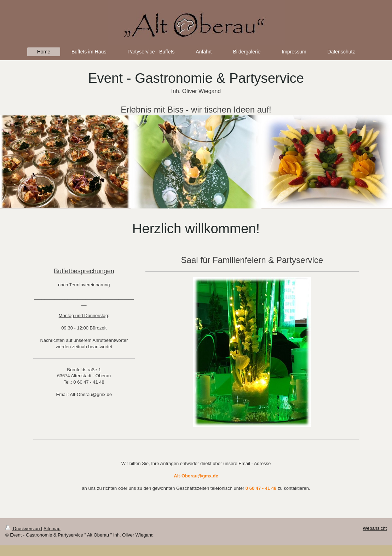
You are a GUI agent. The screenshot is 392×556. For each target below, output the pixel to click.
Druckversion (23, 529)
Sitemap (52, 529)
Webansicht (375, 528)
